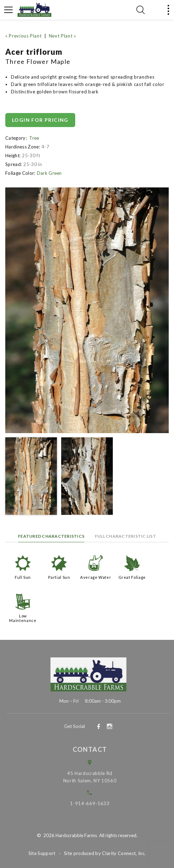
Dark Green (49, 173)
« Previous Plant (23, 36)
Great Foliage (132, 577)
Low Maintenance (23, 618)
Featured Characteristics (51, 536)
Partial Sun (59, 577)
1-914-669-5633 (94, 803)
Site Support (42, 853)
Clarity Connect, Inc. (124, 853)
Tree (34, 138)
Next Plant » (63, 36)
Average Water (96, 577)
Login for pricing (40, 120)
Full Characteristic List (125, 536)
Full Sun (23, 577)
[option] (87, 310)
